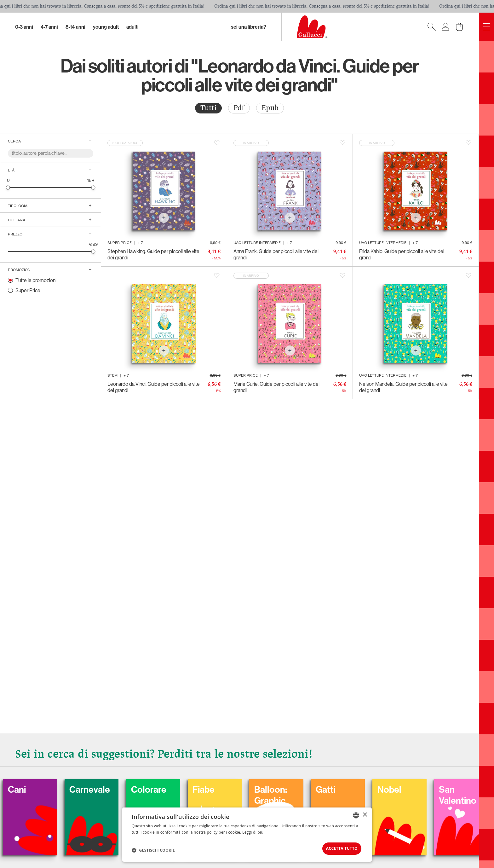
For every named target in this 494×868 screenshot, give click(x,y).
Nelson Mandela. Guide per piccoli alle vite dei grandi (403, 387)
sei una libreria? (249, 27)
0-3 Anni (24, 27)
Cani (34, 787)
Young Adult (106, 27)
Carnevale (109, 787)
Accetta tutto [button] (337, 848)
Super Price (28, 290)
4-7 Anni (49, 27)
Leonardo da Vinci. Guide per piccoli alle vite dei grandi (154, 387)
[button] (153, 849)
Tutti (208, 108)
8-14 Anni (75, 27)
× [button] (365, 813)
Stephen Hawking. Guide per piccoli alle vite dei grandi (153, 254)
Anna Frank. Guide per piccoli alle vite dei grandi (276, 254)
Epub (270, 108)
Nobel (415, 787)
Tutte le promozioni (36, 280)
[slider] (8, 187)
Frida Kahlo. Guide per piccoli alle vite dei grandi (402, 254)
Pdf (239, 108)
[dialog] (247, 834)
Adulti (132, 27)
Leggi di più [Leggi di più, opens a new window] (253, 831)
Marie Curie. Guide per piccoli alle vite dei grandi (276, 387)
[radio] (208, 108)
